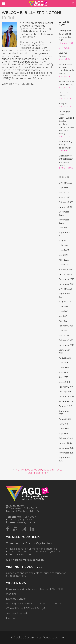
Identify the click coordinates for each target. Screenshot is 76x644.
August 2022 (65, 241)
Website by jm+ (54, 638)
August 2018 (65, 419)
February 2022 (66, 270)
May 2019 (63, 372)
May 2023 (63, 188)
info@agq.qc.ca (19, 520)
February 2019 (66, 387)
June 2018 (64, 429)
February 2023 (66, 202)
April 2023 (64, 193)
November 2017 (66, 453)
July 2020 (64, 331)
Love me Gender (16, 599)
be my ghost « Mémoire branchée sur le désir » (34, 604)
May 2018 (63, 433)
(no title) (11, 594)
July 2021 (63, 306)
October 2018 (65, 406)
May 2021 (63, 316)
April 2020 (64, 335)
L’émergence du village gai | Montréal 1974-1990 (34, 589)
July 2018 (63, 424)
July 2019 (63, 363)
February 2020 (66, 340)
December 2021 (66, 279)
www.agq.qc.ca (20, 522)
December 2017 (66, 448)
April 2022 (64, 260)
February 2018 (66, 438)
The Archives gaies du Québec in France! (39, 470)
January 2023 (65, 207)
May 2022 (63, 255)
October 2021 (65, 289)
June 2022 (64, 250)
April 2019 (63, 377)
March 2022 (64, 265)
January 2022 (65, 274)
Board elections (37, 473)
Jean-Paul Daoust (17, 613)
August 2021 (65, 302)
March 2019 (64, 382)
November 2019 (66, 345)
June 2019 (64, 368)
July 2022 (63, 245)
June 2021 (64, 311)
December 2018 (66, 397)
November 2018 (66, 401)
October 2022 (66, 228)
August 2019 (65, 358)
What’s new (64, 24)
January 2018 (65, 443)
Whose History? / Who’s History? (26, 608)
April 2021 (63, 321)
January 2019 (65, 392)
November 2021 (66, 284)
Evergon (63, 104)
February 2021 (66, 326)
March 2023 (64, 197)
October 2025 (65, 183)
